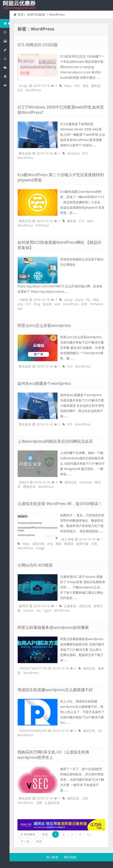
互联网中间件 (6, 76)
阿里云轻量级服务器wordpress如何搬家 (53, 627)
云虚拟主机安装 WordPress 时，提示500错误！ (60, 504)
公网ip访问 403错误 (35, 565)
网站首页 (6, 23)
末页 (39, 841)
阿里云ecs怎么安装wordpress (44, 325)
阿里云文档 (6, 85)
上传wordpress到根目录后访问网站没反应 (55, 441)
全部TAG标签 (36, 14)
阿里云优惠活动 (6, 32)
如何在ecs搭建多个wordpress (44, 383)
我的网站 (20, 5)
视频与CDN (6, 68)
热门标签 (52, 857)
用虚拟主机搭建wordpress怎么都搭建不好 (55, 690)
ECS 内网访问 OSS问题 (38, 45)
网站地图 (70, 857)
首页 (19, 14)
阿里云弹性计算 (6, 41)
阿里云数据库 (6, 50)
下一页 (25, 841)
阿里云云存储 (6, 59)
